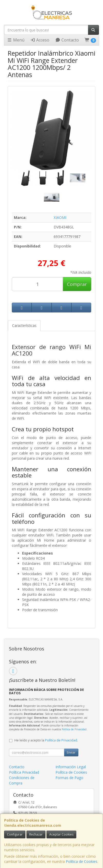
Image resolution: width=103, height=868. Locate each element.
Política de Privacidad (74, 729)
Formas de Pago (69, 778)
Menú (16, 40)
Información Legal (71, 767)
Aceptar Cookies (61, 834)
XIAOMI (60, 217)
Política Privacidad (24, 772)
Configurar (15, 834)
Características (24, 325)
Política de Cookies (82, 861)
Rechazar (36, 834)
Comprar (77, 284)
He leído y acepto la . (46, 740)
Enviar (71, 752)
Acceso (40, 40)
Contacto (67, 40)
